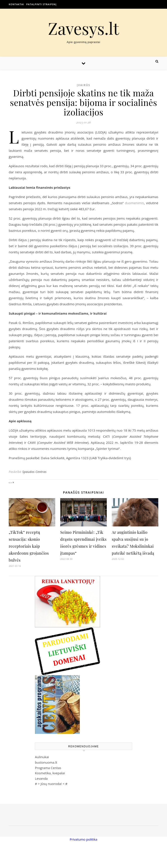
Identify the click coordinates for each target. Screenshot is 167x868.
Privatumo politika (83, 839)
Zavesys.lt (84, 28)
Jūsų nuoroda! (51, 784)
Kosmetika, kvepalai (50, 773)
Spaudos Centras (34, 472)
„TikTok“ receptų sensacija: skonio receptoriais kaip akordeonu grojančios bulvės (29, 546)
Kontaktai (16, 4)
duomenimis (134, 203)
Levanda (41, 778)
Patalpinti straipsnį (41, 4)
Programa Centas (48, 768)
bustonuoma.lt (46, 762)
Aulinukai (42, 757)
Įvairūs (83, 85)
